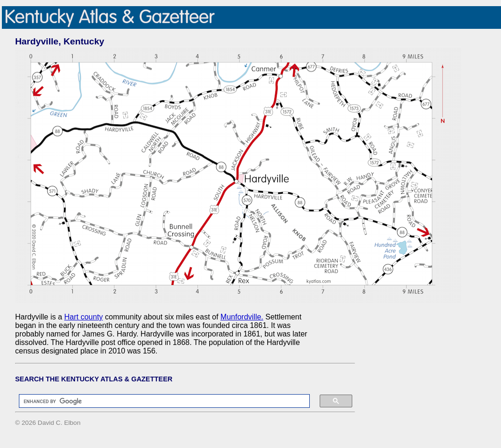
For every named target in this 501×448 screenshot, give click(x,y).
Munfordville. (242, 317)
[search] (160, 401)
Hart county (84, 317)
